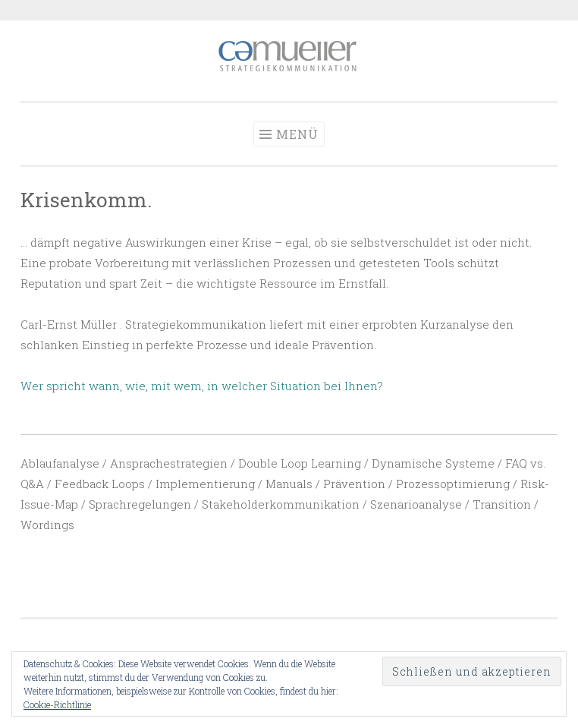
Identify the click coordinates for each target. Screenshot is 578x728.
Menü (297, 134)
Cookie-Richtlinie (57, 704)
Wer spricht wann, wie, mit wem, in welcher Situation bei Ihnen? (202, 386)
